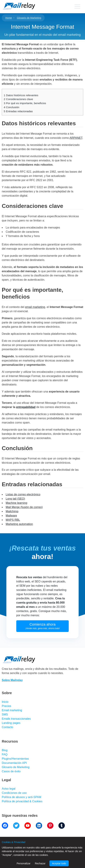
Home (9, 18)
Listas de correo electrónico (23, 494)
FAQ (5, 754)
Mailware (11, 516)
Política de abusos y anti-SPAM (22, 797)
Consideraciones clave (18, 99)
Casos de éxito (11, 771)
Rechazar (40, 863)
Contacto (7, 727)
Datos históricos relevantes (21, 95)
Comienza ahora (43, 626)
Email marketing (12, 710)
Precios (6, 706)
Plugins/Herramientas (15, 759)
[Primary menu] (77, 7)
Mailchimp (12, 511)
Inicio (5, 702)
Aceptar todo (59, 863)
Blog (5, 750)
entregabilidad (26, 407)
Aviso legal (9, 789)
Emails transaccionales (16, 719)
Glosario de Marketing (29, 18)
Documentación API (14, 763)
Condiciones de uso (14, 793)
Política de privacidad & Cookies (22, 801)
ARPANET (76, 138)
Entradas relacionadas (18, 111)
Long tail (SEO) (15, 499)
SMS (5, 714)
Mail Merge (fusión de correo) (24, 507)
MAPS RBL (13, 520)
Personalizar (24, 863)
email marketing (35, 307)
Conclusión (12, 107)
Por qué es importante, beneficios (25, 103)
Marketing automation (19, 524)
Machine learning (16, 503)
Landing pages (11, 723)
